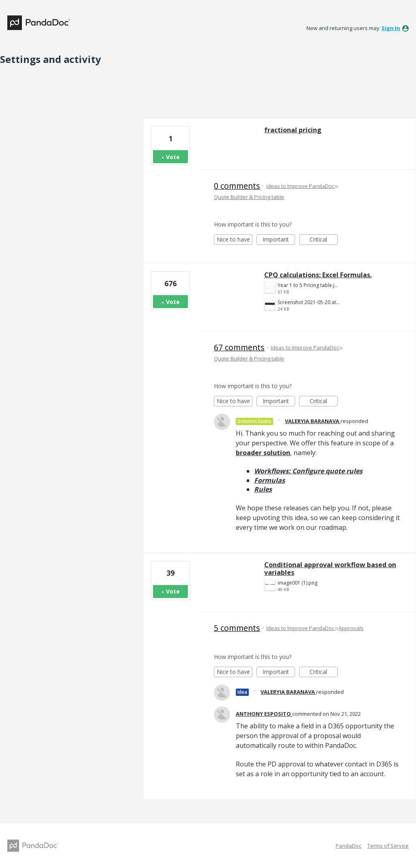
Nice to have (235, 240)
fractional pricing (293, 130)
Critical (324, 240)
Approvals (351, 628)
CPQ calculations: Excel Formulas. (318, 275)
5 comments (237, 628)
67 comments (239, 347)
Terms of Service (388, 846)
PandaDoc (348, 846)
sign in (391, 28)
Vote (173, 157)
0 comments (237, 186)
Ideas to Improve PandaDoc (300, 186)
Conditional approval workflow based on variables (330, 569)
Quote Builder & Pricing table (249, 197)
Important (279, 240)
